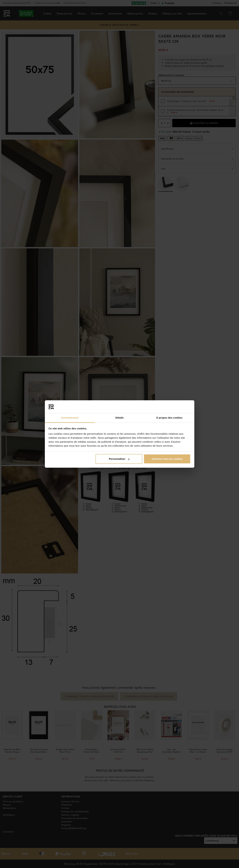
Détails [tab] (120, 418)
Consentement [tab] (70, 418)
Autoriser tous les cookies (167, 459)
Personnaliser (119, 459)
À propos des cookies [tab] (169, 418)
